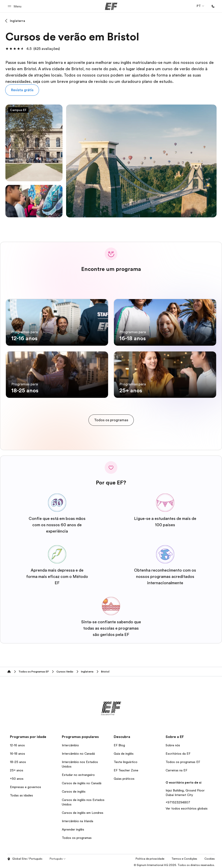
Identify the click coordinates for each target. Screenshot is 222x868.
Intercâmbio (70, 744)
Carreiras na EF (176, 769)
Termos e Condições (184, 857)
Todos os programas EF (183, 760)
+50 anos (17, 777)
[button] (15, 6)
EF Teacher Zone (126, 769)
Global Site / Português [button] (25, 857)
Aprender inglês (73, 828)
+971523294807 (178, 801)
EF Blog (119, 744)
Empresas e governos (25, 785)
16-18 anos (17, 752)
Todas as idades (21, 794)
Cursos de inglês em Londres (83, 811)
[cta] (111, 419)
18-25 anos (18, 760)
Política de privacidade (150, 857)
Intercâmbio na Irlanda (77, 819)
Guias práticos (124, 777)
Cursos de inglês (74, 790)
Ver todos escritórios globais (187, 807)
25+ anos (17, 769)
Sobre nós (173, 744)
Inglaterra (17, 21)
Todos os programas (77, 836)
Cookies (210, 857)
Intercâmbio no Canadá (78, 752)
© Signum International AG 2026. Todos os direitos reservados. (174, 863)
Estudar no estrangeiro (78, 773)
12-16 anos (17, 744)
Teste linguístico (126, 760)
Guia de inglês (124, 752)
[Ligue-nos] (213, 6)
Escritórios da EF (178, 752)
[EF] (111, 6)
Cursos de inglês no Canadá (82, 782)
